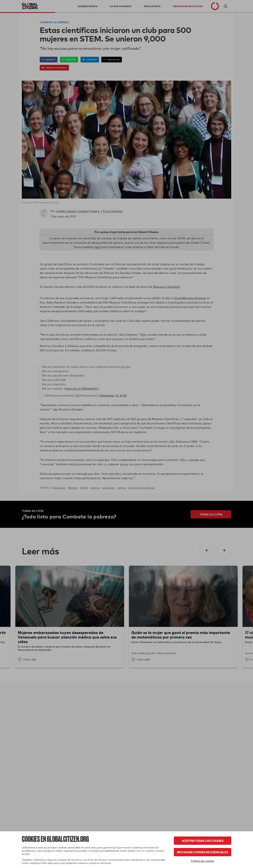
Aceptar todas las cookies (203, 841)
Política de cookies (203, 861)
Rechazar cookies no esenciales (202, 852)
